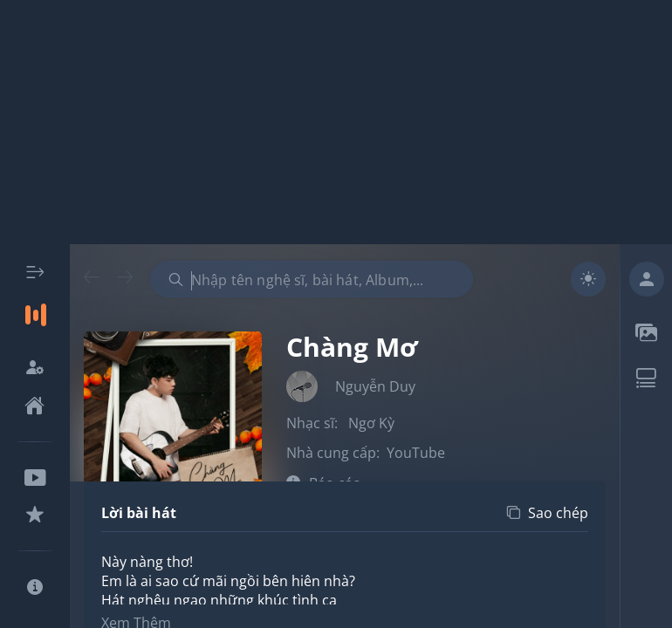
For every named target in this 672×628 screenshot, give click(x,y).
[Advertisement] (336, 122)
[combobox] (312, 279)
